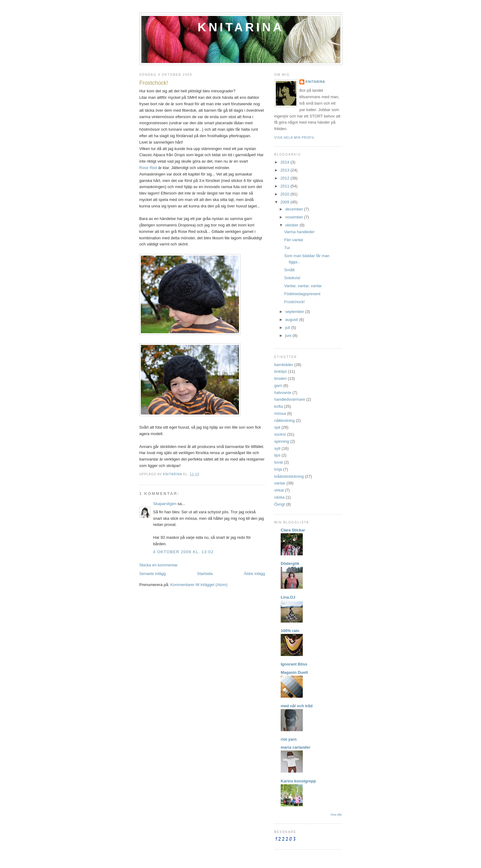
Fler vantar (294, 240)
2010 (285, 194)
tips (277, 455)
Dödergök (290, 563)
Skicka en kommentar (158, 565)
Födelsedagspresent (302, 294)
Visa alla (336, 814)
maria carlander (296, 747)
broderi (280, 378)
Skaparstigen (165, 504)
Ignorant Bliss (294, 664)
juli (288, 328)
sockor (280, 434)
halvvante (283, 393)
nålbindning (285, 420)
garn (278, 386)
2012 (285, 178)
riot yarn (289, 739)
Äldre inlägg (254, 574)
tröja (278, 469)
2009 (285, 202)
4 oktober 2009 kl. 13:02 (183, 552)
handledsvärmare (290, 399)
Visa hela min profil (294, 138)
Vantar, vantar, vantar (303, 286)
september (295, 312)
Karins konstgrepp (298, 781)
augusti (292, 320)
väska (279, 497)
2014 (285, 162)
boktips (281, 371)
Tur (287, 248)
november (295, 217)
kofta (279, 406)
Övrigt (280, 504)
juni (289, 336)
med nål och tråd (297, 706)
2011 (285, 186)
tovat (279, 462)
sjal (277, 427)
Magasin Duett (294, 672)
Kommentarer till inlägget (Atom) (199, 585)
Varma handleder (299, 232)
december (295, 209)
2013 (285, 170)
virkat (279, 490)
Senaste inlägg (152, 574)
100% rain (290, 631)
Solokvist (292, 278)
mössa (280, 413)
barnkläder (284, 365)
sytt (277, 448)
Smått (289, 270)
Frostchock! (294, 302)
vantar (280, 483)
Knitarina (241, 27)
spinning (282, 441)
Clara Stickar (293, 530)
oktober (292, 225)
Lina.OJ (288, 597)
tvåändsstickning (289, 476)
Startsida (205, 574)
